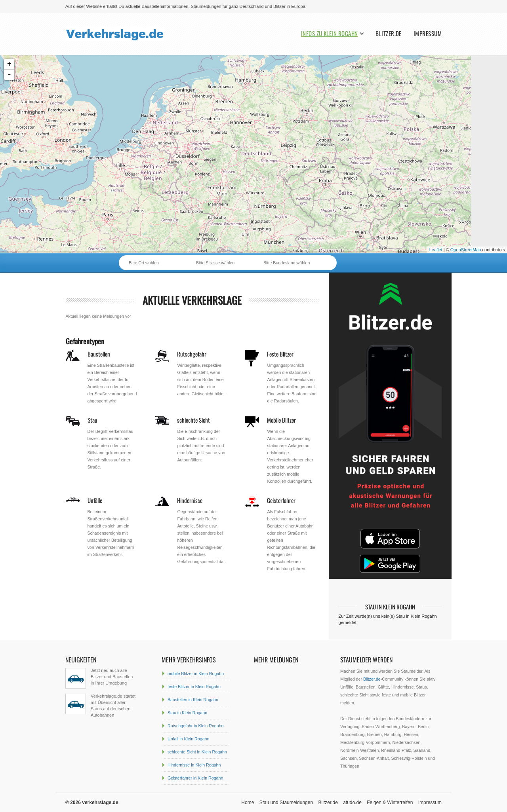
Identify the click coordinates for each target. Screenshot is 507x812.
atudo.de (352, 803)
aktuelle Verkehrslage (192, 300)
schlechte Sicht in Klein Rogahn (197, 752)
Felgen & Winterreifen (390, 803)
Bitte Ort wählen (144, 263)
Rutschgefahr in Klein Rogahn (196, 726)
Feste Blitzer (280, 354)
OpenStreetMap (466, 250)
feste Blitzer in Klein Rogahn (194, 687)
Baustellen (99, 354)
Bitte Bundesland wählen (287, 263)
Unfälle (95, 500)
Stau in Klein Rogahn (187, 713)
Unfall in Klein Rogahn (188, 739)
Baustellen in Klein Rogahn (193, 700)
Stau (92, 420)
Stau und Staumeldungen (286, 803)
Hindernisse (190, 500)
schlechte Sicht (193, 420)
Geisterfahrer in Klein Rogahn (195, 778)
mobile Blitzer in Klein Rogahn (196, 674)
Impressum (428, 33)
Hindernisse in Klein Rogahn (194, 765)
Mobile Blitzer (281, 420)
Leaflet (436, 250)
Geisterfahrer (281, 500)
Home (248, 803)
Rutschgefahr (192, 354)
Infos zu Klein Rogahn (329, 33)
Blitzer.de (389, 33)
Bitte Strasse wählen (215, 263)
